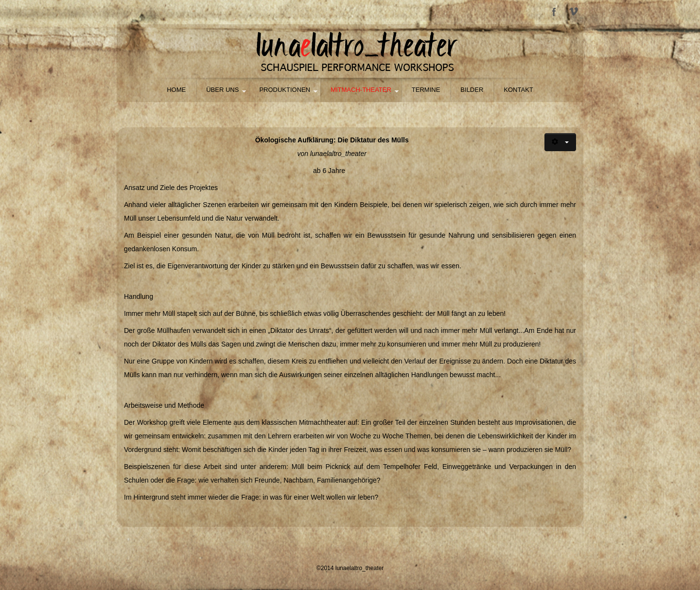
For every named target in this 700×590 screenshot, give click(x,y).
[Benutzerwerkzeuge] (560, 142)
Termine (426, 90)
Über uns (222, 90)
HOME (176, 90)
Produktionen (285, 90)
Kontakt (518, 90)
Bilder (472, 90)
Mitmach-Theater (361, 90)
